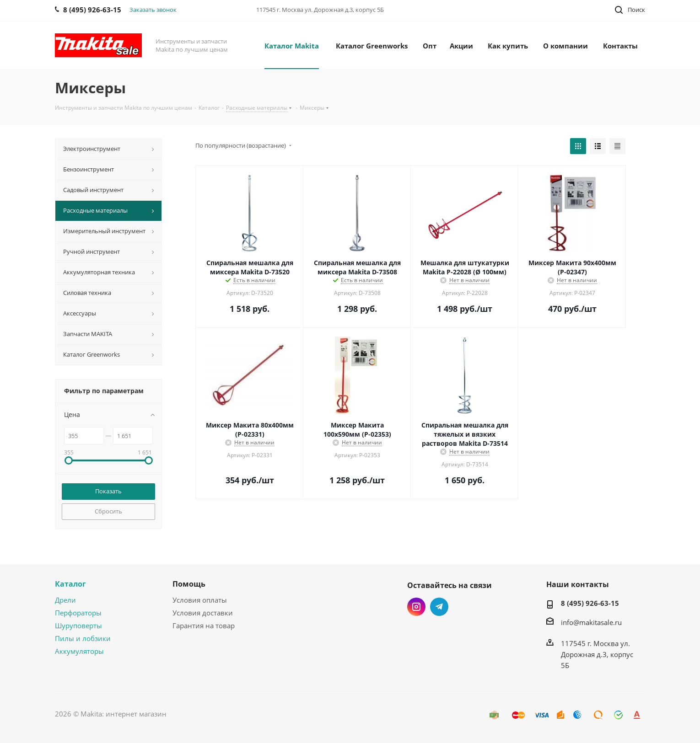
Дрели (65, 600)
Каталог (70, 584)
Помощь (189, 584)
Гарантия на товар (204, 625)
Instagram (416, 607)
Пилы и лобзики (83, 638)
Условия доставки (203, 613)
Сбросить (108, 511)
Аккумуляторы (79, 651)
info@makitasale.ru (591, 622)
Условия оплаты (200, 600)
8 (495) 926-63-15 (590, 603)
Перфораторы (78, 613)
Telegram (439, 607)
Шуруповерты (78, 625)
